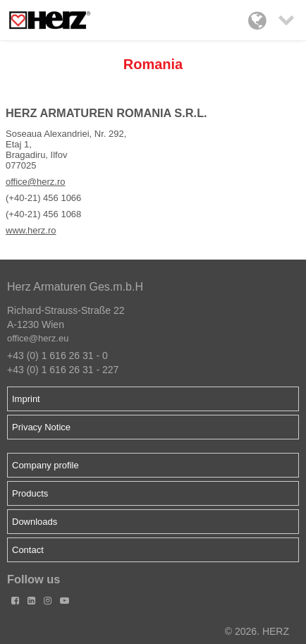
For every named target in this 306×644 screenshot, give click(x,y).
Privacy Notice (41, 427)
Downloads (35, 522)
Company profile (45, 465)
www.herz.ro (31, 230)
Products (30, 493)
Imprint (26, 399)
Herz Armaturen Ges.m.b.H (75, 287)
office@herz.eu (38, 338)
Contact (28, 550)
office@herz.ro (36, 182)
